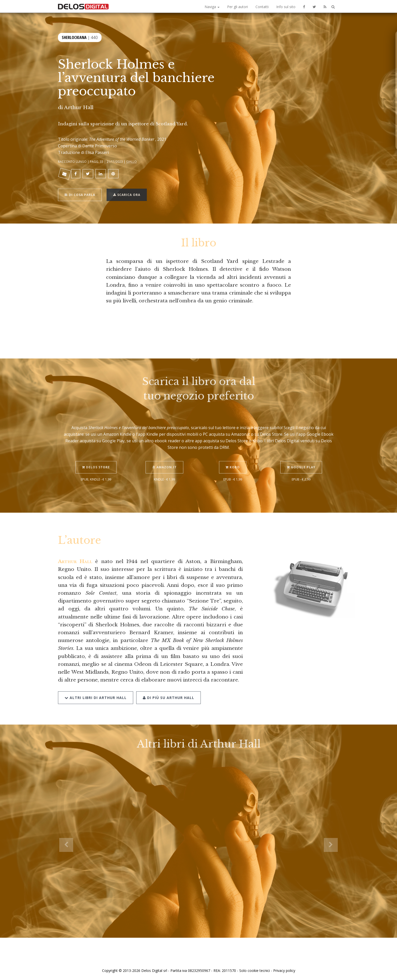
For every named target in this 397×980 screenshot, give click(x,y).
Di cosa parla (80, 187)
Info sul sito (286, 7)
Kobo (233, 459)
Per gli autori (237, 7)
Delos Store (96, 459)
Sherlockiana (74, 37)
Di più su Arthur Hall (168, 689)
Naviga (212, 7)
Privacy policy (284, 971)
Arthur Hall (79, 107)
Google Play (301, 459)
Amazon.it (164, 459)
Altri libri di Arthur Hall (96, 689)
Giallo (131, 162)
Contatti (262, 7)
